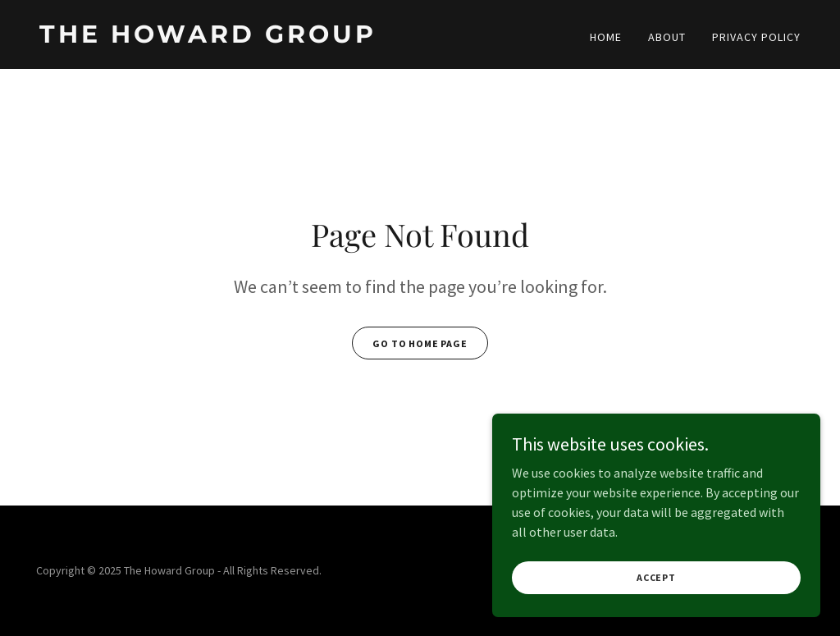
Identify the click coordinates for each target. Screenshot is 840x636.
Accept (656, 589)
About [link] (667, 37)
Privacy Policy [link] (756, 37)
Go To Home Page (420, 343)
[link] (223, 38)
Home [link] (606, 37)
